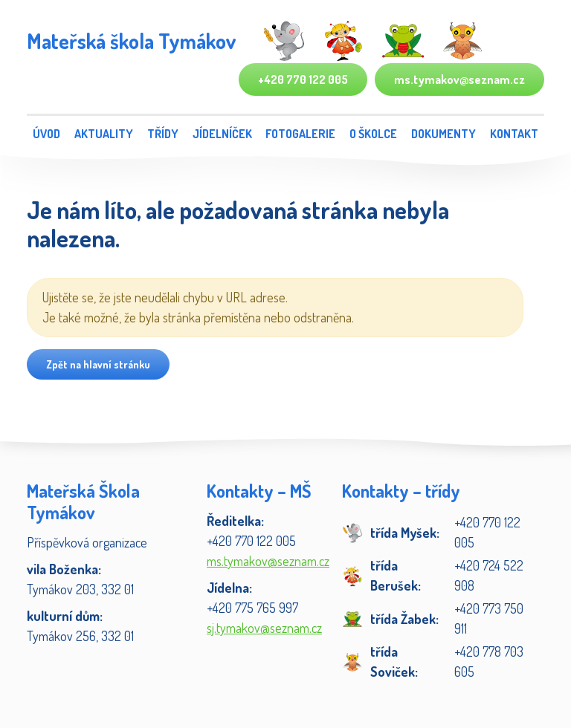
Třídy (163, 134)
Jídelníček (222, 134)
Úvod (46, 134)
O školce (373, 134)
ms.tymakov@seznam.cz (459, 79)
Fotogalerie (300, 134)
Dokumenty (443, 134)
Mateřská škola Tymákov (131, 41)
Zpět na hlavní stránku (98, 364)
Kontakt (514, 134)
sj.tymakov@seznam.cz (264, 628)
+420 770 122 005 (303, 79)
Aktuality (104, 134)
